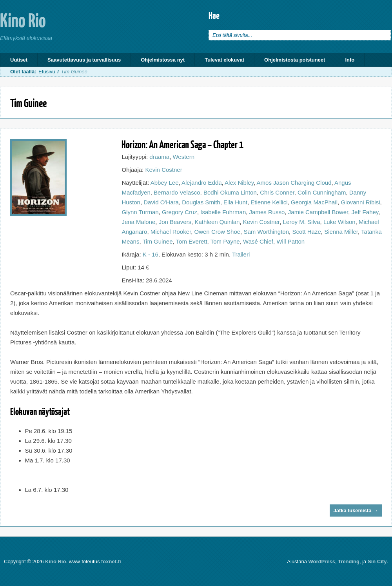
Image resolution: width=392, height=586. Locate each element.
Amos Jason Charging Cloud (294, 183)
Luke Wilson (339, 222)
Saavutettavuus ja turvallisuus (84, 60)
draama (159, 157)
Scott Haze (306, 232)
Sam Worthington (266, 232)
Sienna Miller (341, 232)
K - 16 (151, 254)
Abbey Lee (165, 183)
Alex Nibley (239, 183)
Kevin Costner (163, 170)
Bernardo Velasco (177, 192)
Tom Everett (192, 241)
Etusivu (47, 72)
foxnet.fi (111, 561)
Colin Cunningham (322, 192)
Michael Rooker (171, 232)
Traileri (241, 254)
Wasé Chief (258, 241)
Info (350, 60)
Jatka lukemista (356, 510)
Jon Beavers (175, 222)
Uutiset (19, 60)
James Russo (267, 212)
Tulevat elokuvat (224, 60)
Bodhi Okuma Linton (230, 192)
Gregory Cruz (180, 212)
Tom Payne (225, 241)
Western (183, 157)
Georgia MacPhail (314, 202)
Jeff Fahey (365, 212)
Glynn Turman (140, 212)
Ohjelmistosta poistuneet (295, 60)
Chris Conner (277, 192)
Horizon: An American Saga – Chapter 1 (182, 144)
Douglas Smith (201, 202)
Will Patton (290, 241)
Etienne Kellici (269, 202)
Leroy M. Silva (302, 222)
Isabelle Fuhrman (223, 212)
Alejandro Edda (202, 183)
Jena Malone (138, 222)
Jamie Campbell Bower (318, 212)
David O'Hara (161, 202)
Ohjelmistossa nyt (163, 60)
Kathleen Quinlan (217, 222)
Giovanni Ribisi (360, 202)
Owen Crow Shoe (218, 232)
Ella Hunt (235, 202)
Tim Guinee (158, 241)
